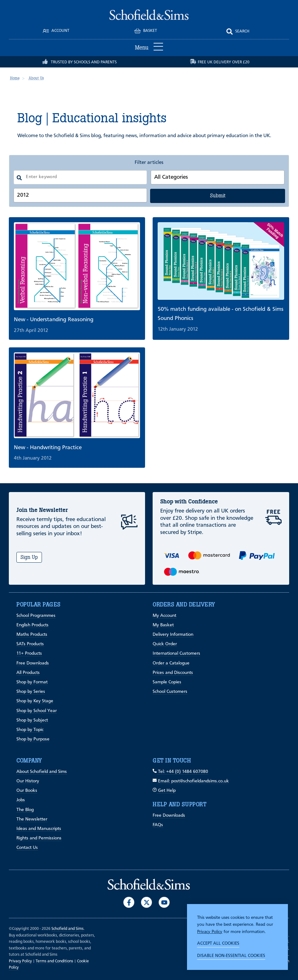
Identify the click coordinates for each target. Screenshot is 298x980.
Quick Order (165, 644)
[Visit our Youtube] (164, 902)
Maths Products (32, 635)
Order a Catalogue (171, 663)
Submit (218, 196)
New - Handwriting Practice (48, 448)
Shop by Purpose (33, 739)
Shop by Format (32, 682)
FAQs (158, 825)
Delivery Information (173, 635)
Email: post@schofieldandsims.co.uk (191, 781)
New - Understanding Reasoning (54, 320)
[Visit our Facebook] (129, 902)
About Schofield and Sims (42, 772)
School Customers (170, 692)
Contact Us (27, 848)
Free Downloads (33, 663)
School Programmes (36, 616)
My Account (164, 616)
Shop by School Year (37, 711)
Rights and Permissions (39, 838)
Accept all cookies (218, 943)
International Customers (176, 654)
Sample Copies (167, 682)
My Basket (163, 625)
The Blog (25, 810)
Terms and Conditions (54, 961)
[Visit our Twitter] (146, 902)
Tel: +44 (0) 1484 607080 (180, 772)
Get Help (164, 791)
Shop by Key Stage (35, 701)
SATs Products (30, 644)
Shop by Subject (32, 720)
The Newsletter (32, 819)
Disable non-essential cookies (231, 956)
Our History (28, 781)
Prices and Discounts (173, 673)
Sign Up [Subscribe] (29, 557)
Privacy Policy (210, 932)
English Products (32, 625)
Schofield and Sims (67, 929)
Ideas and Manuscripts (39, 829)
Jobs (21, 800)
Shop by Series (31, 692)
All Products (28, 673)
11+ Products (29, 654)
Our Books (27, 791)
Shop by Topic (30, 730)
